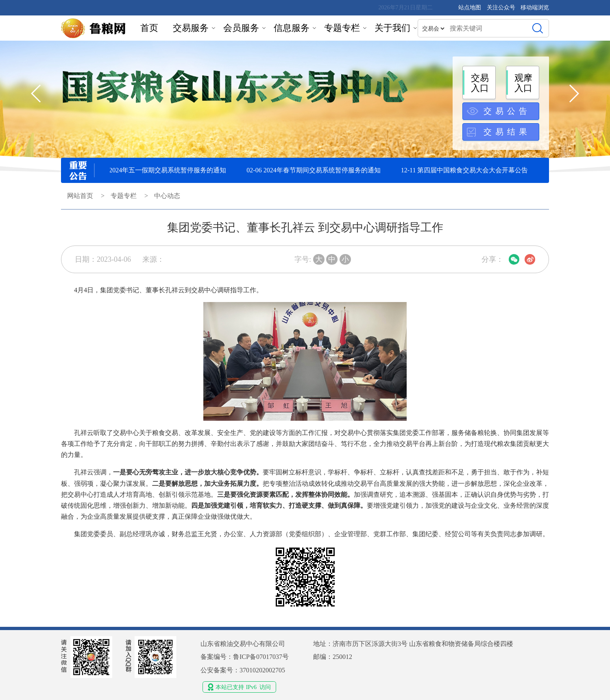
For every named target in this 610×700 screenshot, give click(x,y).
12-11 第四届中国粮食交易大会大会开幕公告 (467, 170)
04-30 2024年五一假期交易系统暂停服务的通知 (162, 170)
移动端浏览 (535, 8)
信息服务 (292, 28)
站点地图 (470, 8)
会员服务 (241, 28)
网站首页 (80, 196)
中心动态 (167, 196)
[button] (574, 93)
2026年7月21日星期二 (406, 8)
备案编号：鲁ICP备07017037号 (245, 657)
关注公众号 (502, 8)
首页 (149, 28)
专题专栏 (342, 28)
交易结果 (507, 132)
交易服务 (191, 28)
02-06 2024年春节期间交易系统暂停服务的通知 (316, 170)
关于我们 (392, 28)
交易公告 (507, 111)
